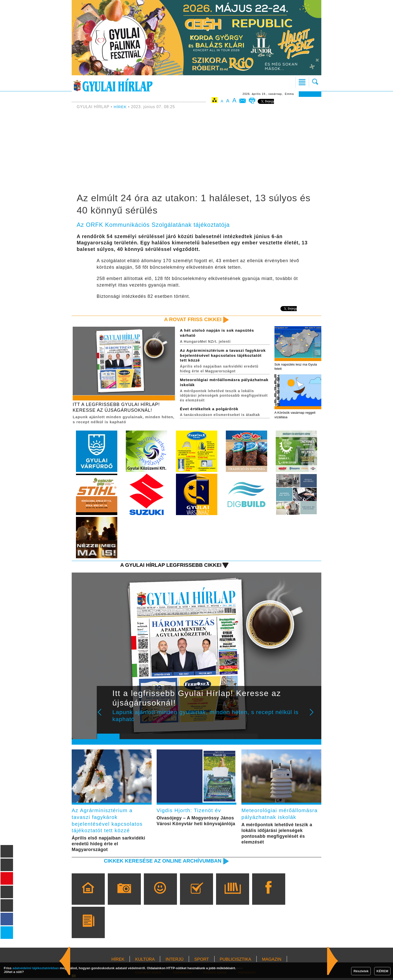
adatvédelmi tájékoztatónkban (36, 968)
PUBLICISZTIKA (236, 961)
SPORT (202, 961)
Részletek (361, 971)
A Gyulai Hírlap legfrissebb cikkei (170, 566)
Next (314, 716)
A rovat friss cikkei (192, 320)
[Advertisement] (197, 152)
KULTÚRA (145, 961)
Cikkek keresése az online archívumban (162, 863)
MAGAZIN (272, 961)
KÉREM (382, 971)
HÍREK (120, 107)
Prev (105, 716)
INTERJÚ (174, 961)
